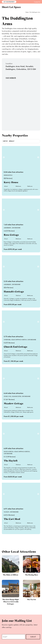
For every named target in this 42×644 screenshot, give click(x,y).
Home (27, 12)
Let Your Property (9, 2)
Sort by (5, 141)
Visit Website (11, 78)
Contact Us (37, 2)
